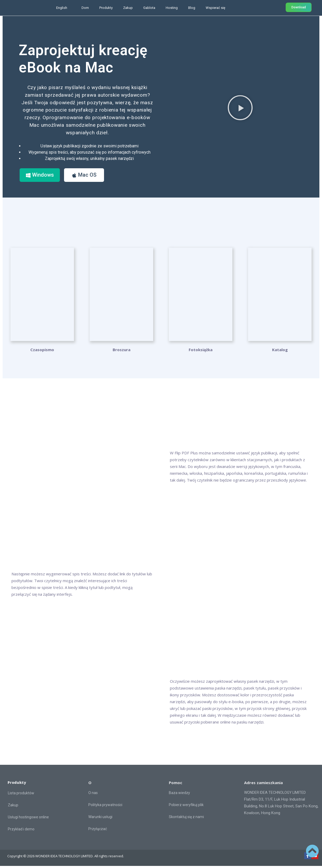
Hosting (172, 8)
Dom (85, 8)
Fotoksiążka (201, 352)
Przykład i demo (21, 831)
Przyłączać (98, 831)
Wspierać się (215, 8)
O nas (93, 795)
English (62, 8)
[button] (240, 109)
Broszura (122, 352)
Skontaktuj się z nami (186, 819)
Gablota (149, 8)
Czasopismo (42, 352)
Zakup (128, 8)
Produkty (106, 8)
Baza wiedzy (179, 795)
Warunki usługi (100, 819)
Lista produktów (21, 795)
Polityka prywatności (105, 807)
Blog (192, 8)
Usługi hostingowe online (28, 819)
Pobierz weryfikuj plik (186, 807)
